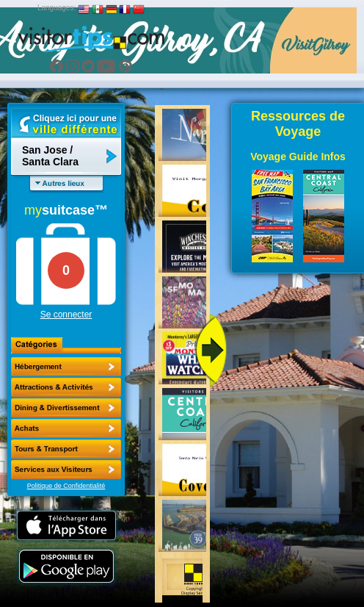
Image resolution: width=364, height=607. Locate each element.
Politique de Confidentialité (66, 486)
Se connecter (66, 315)
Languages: (57, 8)
